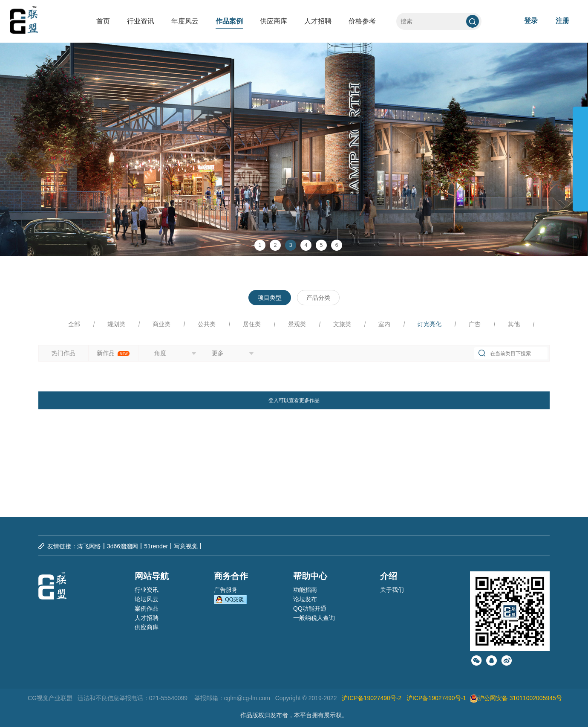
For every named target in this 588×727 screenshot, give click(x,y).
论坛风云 (147, 599)
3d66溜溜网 (122, 546)
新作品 (113, 353)
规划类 (116, 324)
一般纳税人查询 (314, 618)
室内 (384, 324)
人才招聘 (318, 21)
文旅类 (342, 324)
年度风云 (185, 21)
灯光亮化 (429, 324)
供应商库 (274, 21)
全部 (74, 324)
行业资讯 (141, 21)
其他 (514, 324)
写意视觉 (186, 546)
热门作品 (63, 353)
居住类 (252, 324)
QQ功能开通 (310, 608)
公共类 (207, 324)
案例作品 (147, 608)
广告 (475, 324)
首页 (103, 21)
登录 (531, 21)
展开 (580, 155)
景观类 (297, 324)
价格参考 (362, 21)
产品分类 (318, 298)
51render (156, 546)
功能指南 (305, 590)
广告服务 (226, 590)
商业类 (161, 324)
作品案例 (229, 21)
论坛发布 (305, 599)
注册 (562, 21)
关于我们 (392, 590)
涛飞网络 (89, 546)
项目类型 (270, 298)
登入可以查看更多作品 (294, 400)
